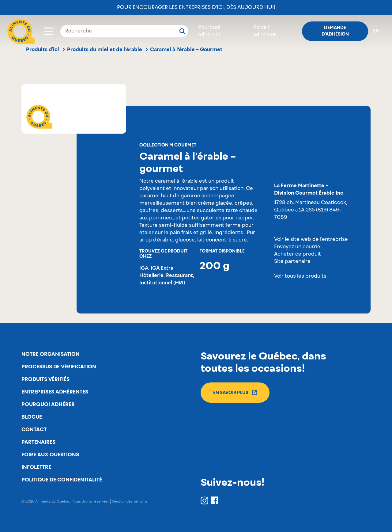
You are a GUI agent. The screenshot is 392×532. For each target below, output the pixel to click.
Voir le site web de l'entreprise (311, 240)
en (376, 31)
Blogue (32, 417)
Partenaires (38, 442)
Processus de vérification (59, 367)
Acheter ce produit (298, 254)
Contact (34, 430)
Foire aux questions (50, 455)
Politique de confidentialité (62, 480)
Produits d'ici (43, 50)
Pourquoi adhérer (48, 405)
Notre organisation (51, 354)
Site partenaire (292, 262)
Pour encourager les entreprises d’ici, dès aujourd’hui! (196, 8)
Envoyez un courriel (298, 247)
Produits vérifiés (45, 379)
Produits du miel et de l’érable (105, 50)
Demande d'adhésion (335, 31)
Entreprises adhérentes (55, 392)
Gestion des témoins (130, 502)
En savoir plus (235, 393)
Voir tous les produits (300, 276)
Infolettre (36, 467)
